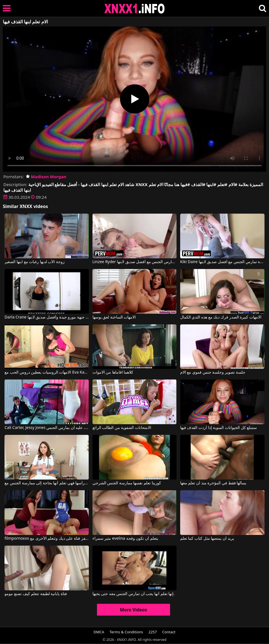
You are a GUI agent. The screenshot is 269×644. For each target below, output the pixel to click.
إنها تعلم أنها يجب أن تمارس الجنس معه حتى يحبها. (134, 594)
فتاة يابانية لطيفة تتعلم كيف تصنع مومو (36, 594)
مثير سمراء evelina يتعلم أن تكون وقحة (125, 539)
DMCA (99, 632)
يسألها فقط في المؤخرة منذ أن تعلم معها (213, 483)
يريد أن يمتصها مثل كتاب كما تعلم (207, 539)
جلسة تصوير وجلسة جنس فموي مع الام (213, 372)
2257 (153, 632)
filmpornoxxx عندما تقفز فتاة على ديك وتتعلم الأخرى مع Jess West (47, 539)
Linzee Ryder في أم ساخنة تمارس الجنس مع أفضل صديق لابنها (135, 262)
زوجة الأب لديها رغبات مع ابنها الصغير (35, 262)
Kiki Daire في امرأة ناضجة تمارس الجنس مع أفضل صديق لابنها (222, 262)
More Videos (133, 610)
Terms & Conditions (126, 632)
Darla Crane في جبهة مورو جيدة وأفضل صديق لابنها (47, 317)
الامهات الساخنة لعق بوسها (114, 317)
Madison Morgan (46, 177)
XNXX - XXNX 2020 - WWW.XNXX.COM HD (135, 9)
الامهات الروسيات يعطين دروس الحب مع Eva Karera (47, 372)
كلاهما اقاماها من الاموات (113, 372)
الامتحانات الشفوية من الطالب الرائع (122, 428)
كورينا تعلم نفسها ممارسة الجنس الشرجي (127, 483)
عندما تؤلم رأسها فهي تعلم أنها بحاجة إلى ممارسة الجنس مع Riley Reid (47, 483)
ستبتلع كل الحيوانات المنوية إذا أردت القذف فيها (219, 428)
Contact (169, 632)
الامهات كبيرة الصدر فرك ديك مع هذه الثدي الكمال (221, 317)
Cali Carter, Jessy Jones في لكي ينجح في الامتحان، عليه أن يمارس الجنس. (47, 428)
